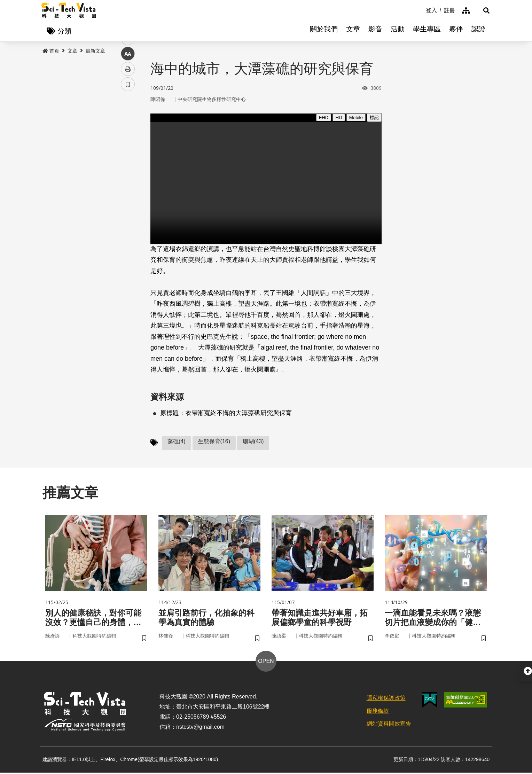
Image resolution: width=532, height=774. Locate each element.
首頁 (51, 51)
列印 (128, 194)
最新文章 (95, 51)
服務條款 (378, 713)
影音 (375, 31)
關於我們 (324, 31)
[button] (482, 10)
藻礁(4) (177, 442)
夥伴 (456, 31)
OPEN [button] (266, 663)
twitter (128, 148)
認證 (478, 31)
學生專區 (427, 31)
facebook (128, 133)
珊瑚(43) (253, 442)
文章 (353, 31)
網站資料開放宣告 (389, 725)
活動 (398, 31)
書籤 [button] (128, 210)
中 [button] (128, 179)
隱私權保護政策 (386, 700)
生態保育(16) (214, 442)
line (126, 164)
